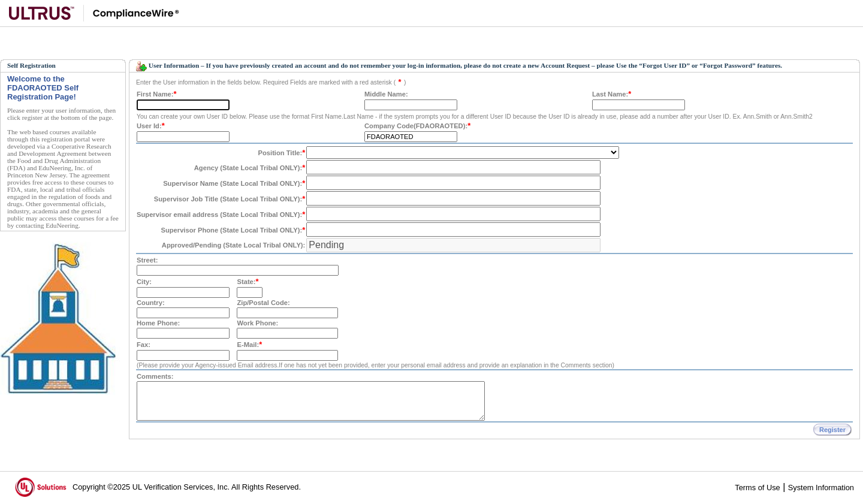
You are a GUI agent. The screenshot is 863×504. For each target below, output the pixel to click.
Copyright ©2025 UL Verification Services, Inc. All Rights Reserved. (187, 487)
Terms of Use (757, 488)
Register (832, 430)
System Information (821, 488)
